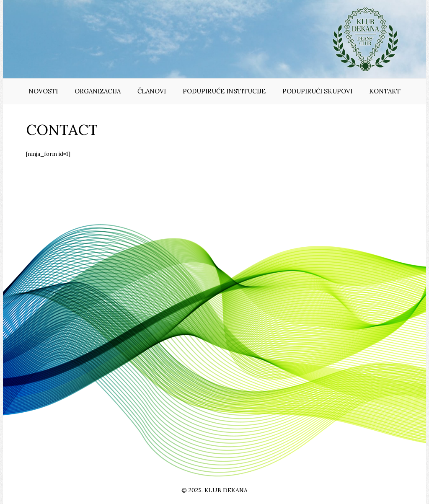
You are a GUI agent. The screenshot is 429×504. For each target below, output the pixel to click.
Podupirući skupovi (317, 91)
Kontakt (385, 91)
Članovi (152, 91)
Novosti (43, 91)
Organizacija (98, 91)
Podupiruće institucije (224, 91)
